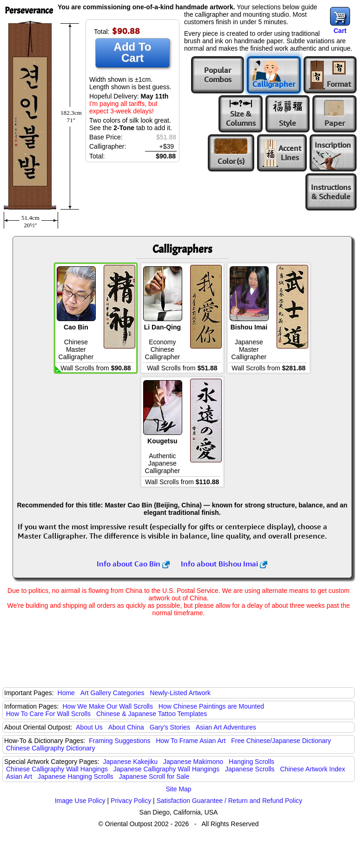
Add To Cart (133, 52)
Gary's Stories (170, 727)
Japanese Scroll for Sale (154, 776)
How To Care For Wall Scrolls (48, 714)
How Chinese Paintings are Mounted (211, 706)
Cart (340, 31)
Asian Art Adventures (226, 727)
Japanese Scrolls (250, 769)
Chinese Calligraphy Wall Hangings (57, 769)
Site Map (178, 789)
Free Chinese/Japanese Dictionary (281, 741)
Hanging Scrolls (251, 762)
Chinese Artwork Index (313, 769)
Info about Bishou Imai (224, 564)
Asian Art (19, 776)
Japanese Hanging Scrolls (76, 776)
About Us (89, 727)
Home (66, 693)
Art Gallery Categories (112, 693)
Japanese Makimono (193, 762)
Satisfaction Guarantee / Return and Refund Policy (230, 801)
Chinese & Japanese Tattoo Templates (152, 714)
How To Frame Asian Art (191, 741)
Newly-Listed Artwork (180, 693)
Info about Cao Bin (133, 564)
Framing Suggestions (119, 741)
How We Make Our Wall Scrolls (107, 706)
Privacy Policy (131, 801)
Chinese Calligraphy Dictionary (50, 748)
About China (126, 727)
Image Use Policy (80, 801)
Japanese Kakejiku (131, 762)
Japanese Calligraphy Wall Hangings (166, 769)
